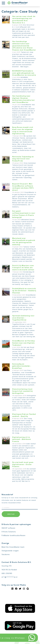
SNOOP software (8, 528)
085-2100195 (7, 573)
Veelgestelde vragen (10, 551)
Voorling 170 (7, 566)
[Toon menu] (4, 3)
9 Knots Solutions (9, 532)
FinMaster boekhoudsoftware (13, 535)
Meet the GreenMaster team (13, 547)
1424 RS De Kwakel (9, 570)
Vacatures (6, 554)
